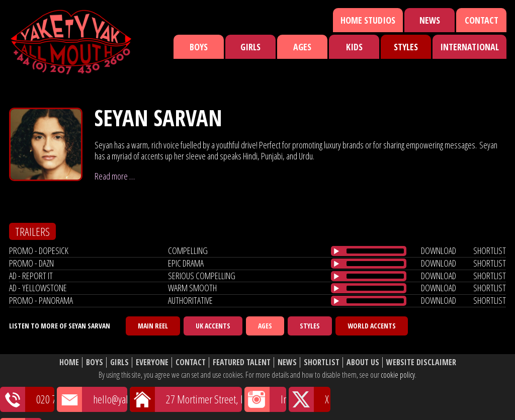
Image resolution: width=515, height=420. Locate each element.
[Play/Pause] (336, 251)
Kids (354, 47)
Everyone (152, 362)
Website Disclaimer (421, 362)
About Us (363, 362)
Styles (406, 47)
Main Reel (153, 326)
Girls (250, 47)
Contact (482, 20)
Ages (302, 47)
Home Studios (368, 20)
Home (69, 362)
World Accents (372, 326)
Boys (199, 47)
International (469, 47)
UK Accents (213, 326)
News (430, 20)
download (439, 250)
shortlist (490, 250)
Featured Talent (242, 362)
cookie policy (398, 375)
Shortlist (322, 362)
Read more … (115, 176)
